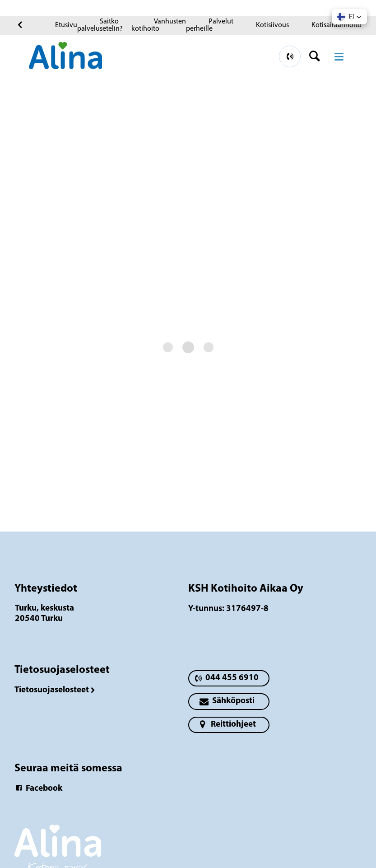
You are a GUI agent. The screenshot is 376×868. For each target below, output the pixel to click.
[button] (349, 17)
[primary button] (290, 56)
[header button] (318, 56)
